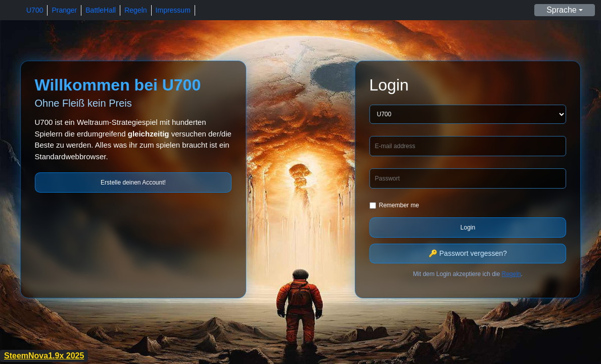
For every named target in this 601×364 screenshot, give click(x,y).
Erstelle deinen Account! (133, 183)
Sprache (562, 10)
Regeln (135, 10)
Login (468, 227)
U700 (35, 10)
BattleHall (101, 10)
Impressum (173, 10)
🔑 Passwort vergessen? (468, 253)
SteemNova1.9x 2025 (44, 356)
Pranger (64, 10)
